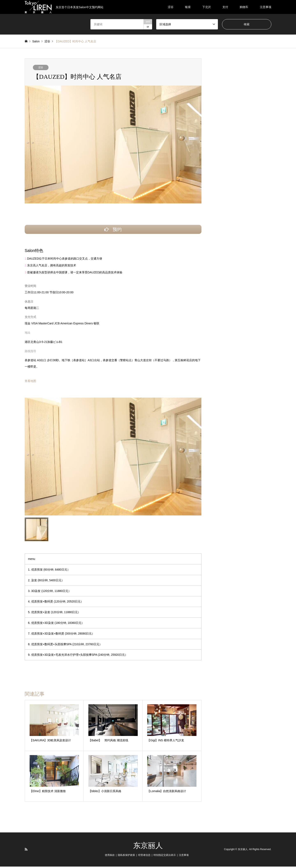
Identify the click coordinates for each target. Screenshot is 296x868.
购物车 (244, 7)
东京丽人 (148, 847)
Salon (36, 41)
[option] (113, 458)
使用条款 (110, 856)
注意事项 (266, 7)
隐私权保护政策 (126, 856)
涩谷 (171, 7)
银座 (188, 7)
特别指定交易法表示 (165, 856)
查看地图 (30, 382)
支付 (225, 7)
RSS (26, 851)
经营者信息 (144, 856)
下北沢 (207, 7)
